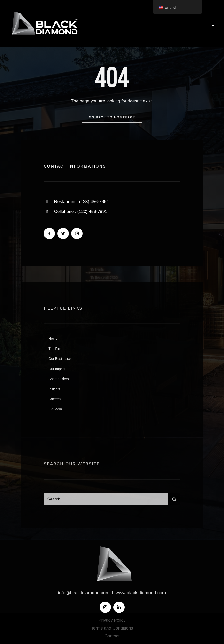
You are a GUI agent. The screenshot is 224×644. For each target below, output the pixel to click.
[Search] (174, 501)
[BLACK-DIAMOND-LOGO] (44, 12)
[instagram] (77, 233)
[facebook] (49, 233)
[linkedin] (119, 607)
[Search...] (106, 501)
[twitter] (63, 233)
